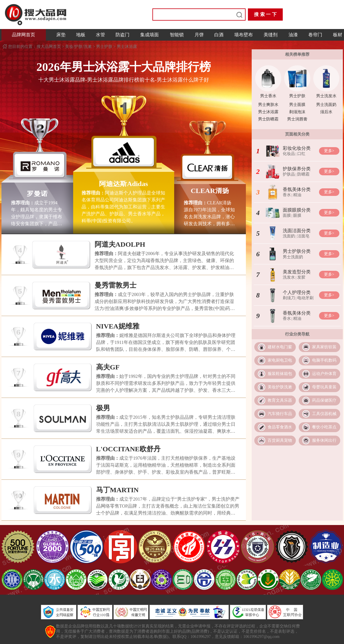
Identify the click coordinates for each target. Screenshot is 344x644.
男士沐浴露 (127, 47)
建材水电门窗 (280, 347)
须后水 (326, 112)
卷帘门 (315, 35)
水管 (100, 35)
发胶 (301, 277)
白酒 (219, 35)
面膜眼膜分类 (297, 210)
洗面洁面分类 (297, 231)
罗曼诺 (37, 194)
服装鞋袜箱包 (280, 374)
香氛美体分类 (297, 189)
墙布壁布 (244, 35)
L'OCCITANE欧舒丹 (128, 449)
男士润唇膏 (297, 119)
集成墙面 (150, 35)
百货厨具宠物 (280, 440)
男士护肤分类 (297, 251)
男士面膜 (297, 105)
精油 (297, 195)
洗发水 (289, 277)
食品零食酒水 (280, 427)
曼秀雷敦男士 (116, 285)
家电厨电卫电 (280, 360)
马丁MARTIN (117, 490)
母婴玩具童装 (324, 387)
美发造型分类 (297, 272)
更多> (329, 151)
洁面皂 (303, 236)
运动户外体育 (324, 374)
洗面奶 (289, 236)
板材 (338, 35)
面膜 (287, 215)
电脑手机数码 (324, 360)
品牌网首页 (24, 35)
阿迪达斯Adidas (123, 184)
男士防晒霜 (268, 119)
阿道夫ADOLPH (120, 244)
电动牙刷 (305, 298)
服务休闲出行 (324, 440)
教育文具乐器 (280, 400)
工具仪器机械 (324, 414)
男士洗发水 (326, 96)
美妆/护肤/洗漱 (78, 47)
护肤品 (289, 174)
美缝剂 (271, 35)
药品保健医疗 (324, 400)
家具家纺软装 (324, 347)
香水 (287, 195)
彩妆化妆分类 (297, 148)
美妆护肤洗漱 (280, 387)
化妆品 (289, 154)
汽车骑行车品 (280, 414)
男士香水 (268, 96)
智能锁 (177, 35)
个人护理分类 (297, 292)
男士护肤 (104, 47)
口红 (301, 154)
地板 (81, 35)
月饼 (199, 35)
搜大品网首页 (49, 47)
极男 (103, 408)
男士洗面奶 (326, 105)
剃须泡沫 (297, 112)
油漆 (293, 35)
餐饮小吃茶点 (324, 427)
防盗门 (123, 35)
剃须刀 (289, 298)
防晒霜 (303, 174)
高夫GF (108, 367)
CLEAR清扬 (210, 191)
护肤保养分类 (297, 169)
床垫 (61, 35)
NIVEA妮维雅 (118, 326)
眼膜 (297, 215)
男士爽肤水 (268, 105)
